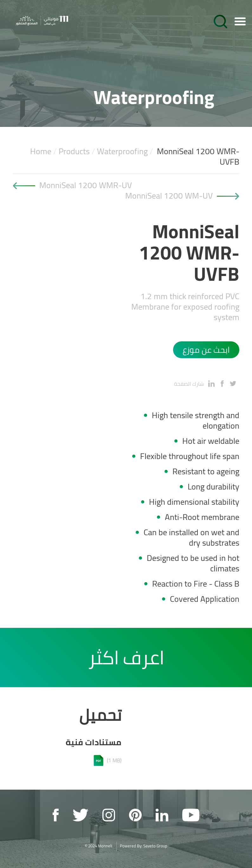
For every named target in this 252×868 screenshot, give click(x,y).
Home (41, 151)
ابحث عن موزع (206, 350)
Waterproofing (122, 151)
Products (74, 151)
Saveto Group (155, 846)
